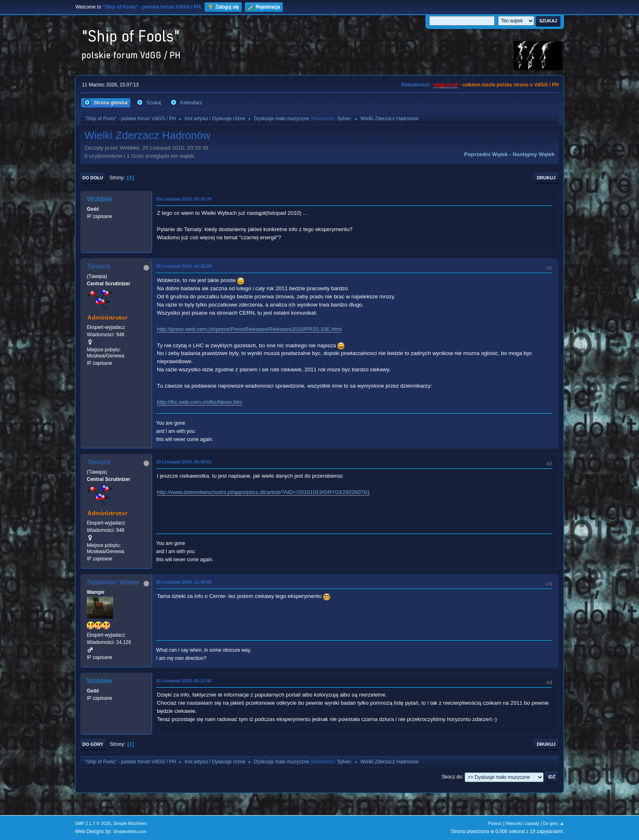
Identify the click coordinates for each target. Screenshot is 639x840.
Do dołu (93, 178)
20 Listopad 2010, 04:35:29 (184, 266)
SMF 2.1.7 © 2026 (93, 823)
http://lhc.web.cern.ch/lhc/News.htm (200, 402)
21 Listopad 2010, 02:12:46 (184, 681)
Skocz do (452, 777)
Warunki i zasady (522, 823)
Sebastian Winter (113, 582)
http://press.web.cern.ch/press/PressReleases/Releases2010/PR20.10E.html (249, 329)
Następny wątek (534, 154)
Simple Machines (130, 823)
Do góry (93, 744)
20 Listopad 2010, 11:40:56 (184, 582)
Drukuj (546, 178)
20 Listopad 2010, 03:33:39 (184, 199)
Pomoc (495, 823)
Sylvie (344, 119)
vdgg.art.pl (446, 85)
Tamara (98, 266)
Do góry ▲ (554, 823)
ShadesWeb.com (130, 831)
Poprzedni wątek (486, 154)
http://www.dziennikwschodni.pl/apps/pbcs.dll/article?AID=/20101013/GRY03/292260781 (263, 492)
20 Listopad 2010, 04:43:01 (184, 462)
